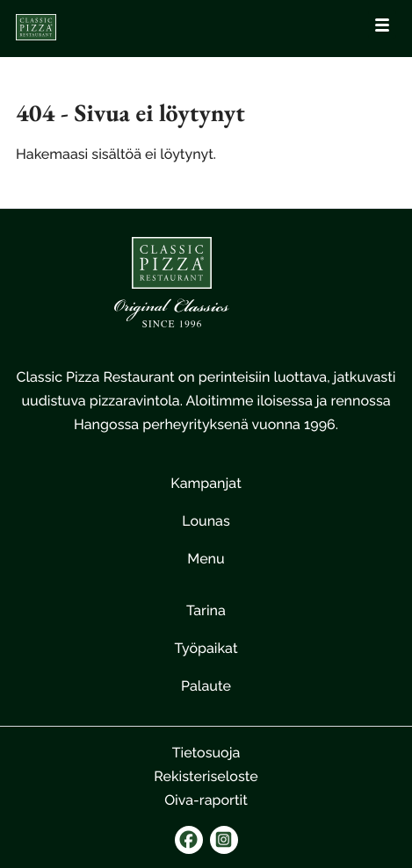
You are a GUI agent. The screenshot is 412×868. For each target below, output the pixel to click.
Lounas (206, 521)
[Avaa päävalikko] (382, 25)
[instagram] (224, 840)
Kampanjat (206, 483)
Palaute (206, 686)
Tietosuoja (206, 753)
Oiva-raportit (206, 800)
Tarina (206, 610)
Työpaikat (206, 648)
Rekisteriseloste (206, 776)
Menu (206, 559)
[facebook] (189, 840)
